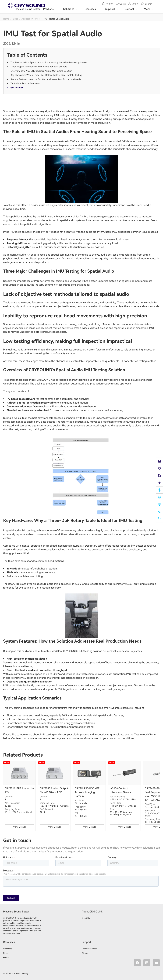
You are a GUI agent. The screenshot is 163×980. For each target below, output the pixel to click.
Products (50, 9)
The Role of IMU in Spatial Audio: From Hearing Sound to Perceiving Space (49, 62)
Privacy (25, 973)
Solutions (71, 9)
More (149, 9)
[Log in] (133, 4)
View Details (19, 827)
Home (6, 19)
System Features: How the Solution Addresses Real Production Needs (46, 79)
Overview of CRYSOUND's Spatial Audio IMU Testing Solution (41, 71)
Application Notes (30, 19)
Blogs (15, 19)
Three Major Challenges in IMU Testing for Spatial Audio (39, 67)
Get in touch (17, 88)
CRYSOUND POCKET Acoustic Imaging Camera (87, 792)
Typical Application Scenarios (25, 83)
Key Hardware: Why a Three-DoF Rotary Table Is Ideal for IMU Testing (46, 75)
